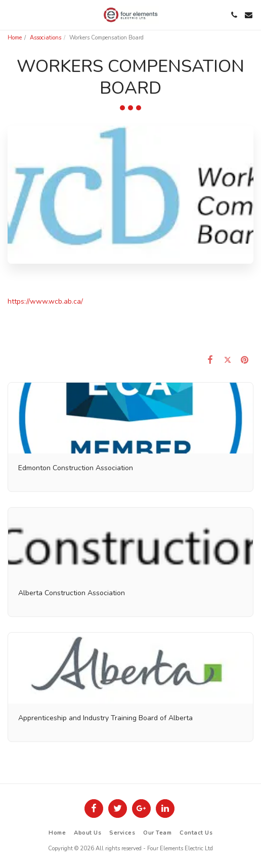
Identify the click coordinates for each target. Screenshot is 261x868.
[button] (11, 14)
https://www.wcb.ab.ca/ (45, 301)
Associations (46, 38)
